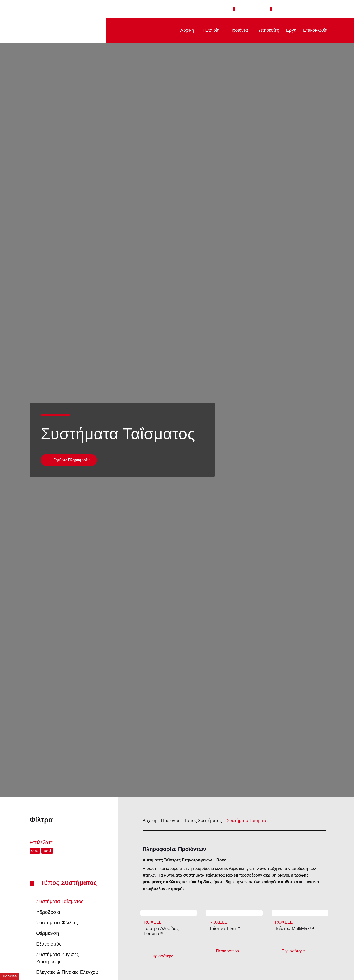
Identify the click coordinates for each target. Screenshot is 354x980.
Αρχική (183, 30)
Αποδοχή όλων (29, 966)
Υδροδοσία (47, 870)
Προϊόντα (237, 30)
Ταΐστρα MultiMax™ (300, 916)
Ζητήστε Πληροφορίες (72, 418)
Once (35, 808)
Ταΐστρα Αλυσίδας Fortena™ (169, 916)
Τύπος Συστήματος (70, 840)
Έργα (290, 30)
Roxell (46, 808)
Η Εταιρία (207, 30)
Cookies (9, 976)
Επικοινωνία (315, 30)
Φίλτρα (67, 777)
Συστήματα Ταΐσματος (59, 859)
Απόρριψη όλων (67, 966)
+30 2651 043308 (255, 9)
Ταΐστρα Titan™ (234, 916)
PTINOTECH (62, 30)
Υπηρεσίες (267, 30)
